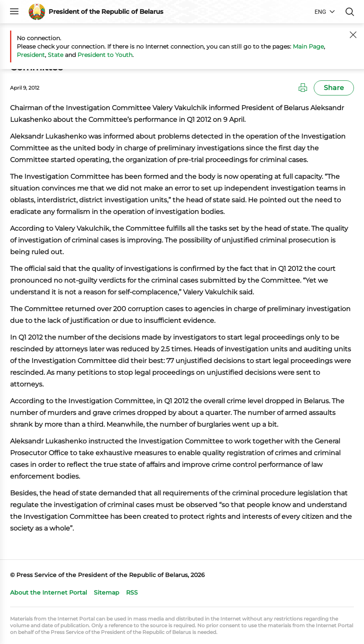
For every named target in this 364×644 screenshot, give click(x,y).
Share (334, 88)
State (56, 55)
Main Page (308, 46)
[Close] (353, 35)
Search (350, 12)
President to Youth (105, 55)
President (31, 55)
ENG (320, 12)
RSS (132, 592)
